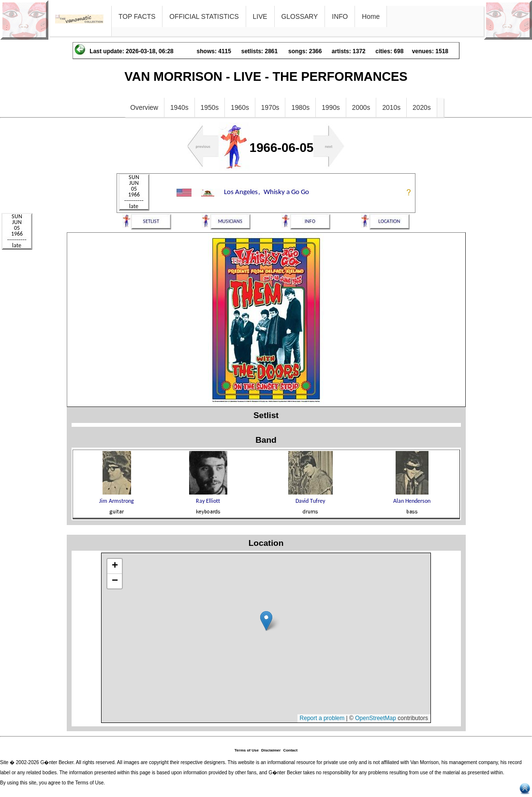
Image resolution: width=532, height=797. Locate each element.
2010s (391, 107)
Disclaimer (271, 750)
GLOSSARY (300, 16)
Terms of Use (247, 750)
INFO (340, 16)
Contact (290, 750)
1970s (270, 107)
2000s (361, 107)
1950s (210, 107)
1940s (179, 107)
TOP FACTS (137, 16)
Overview (144, 107)
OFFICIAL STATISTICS (204, 16)
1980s (300, 107)
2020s (422, 107)
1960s (240, 107)
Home (371, 16)
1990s (331, 107)
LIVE (260, 16)
